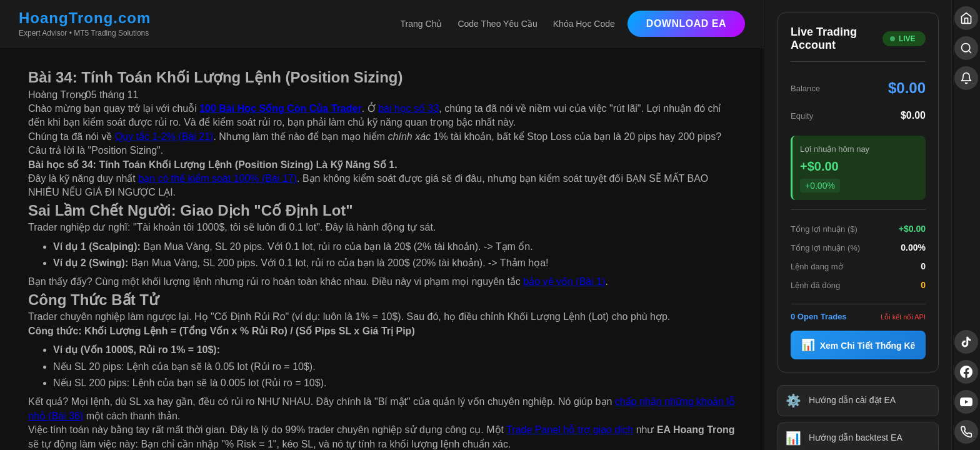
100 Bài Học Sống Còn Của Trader (280, 108)
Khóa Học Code (584, 24)
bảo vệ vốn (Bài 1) (564, 282)
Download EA (686, 23)
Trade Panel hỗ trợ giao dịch (570, 430)
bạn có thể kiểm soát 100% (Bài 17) (217, 178)
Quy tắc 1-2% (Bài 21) (164, 137)
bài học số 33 (408, 108)
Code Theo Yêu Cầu (497, 24)
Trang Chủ (422, 24)
